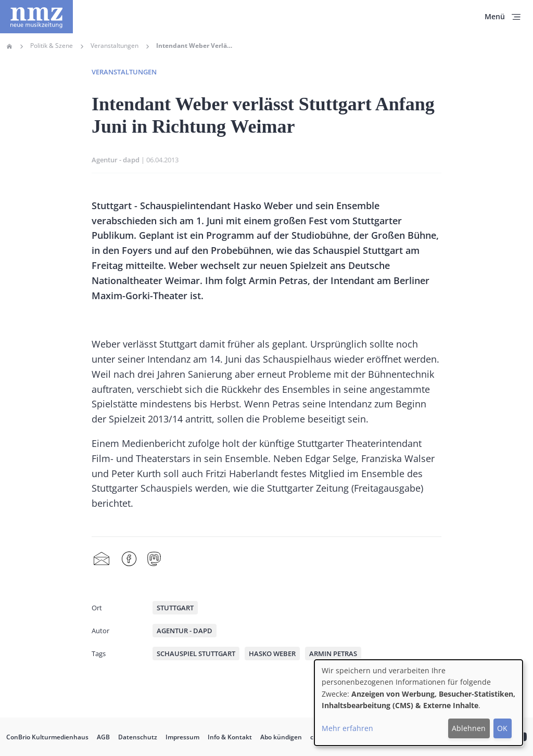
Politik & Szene (52, 46)
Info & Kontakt (230, 737)
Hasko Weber (272, 654)
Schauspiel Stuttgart (196, 654)
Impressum (182, 737)
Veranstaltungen (115, 46)
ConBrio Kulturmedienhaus (47, 737)
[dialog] (418, 703)
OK (502, 728)
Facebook (129, 559)
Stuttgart (175, 608)
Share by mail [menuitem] (101, 559)
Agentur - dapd (116, 160)
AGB (103, 737)
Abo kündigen (281, 737)
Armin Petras (333, 654)
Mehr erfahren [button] (347, 728)
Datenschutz (138, 737)
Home (9, 46)
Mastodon (154, 559)
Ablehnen (469, 728)
